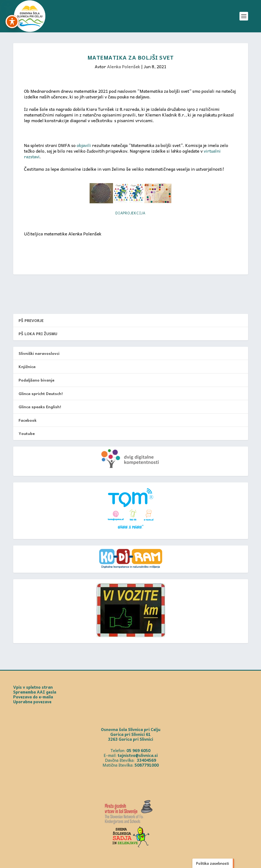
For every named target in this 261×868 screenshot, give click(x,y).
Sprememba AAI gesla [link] (35, 692)
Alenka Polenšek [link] (124, 66)
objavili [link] (84, 145)
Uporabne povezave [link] (32, 702)
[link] (30, 16)
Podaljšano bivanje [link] (36, 380)
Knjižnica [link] (27, 366)
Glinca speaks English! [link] (40, 407)
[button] (244, 16)
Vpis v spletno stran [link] (33, 687)
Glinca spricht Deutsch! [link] (41, 393)
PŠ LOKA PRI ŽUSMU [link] (38, 334)
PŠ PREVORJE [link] (31, 320)
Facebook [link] (28, 420)
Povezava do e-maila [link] (33, 697)
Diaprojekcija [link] (130, 213)
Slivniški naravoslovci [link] (39, 353)
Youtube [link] (27, 433)
